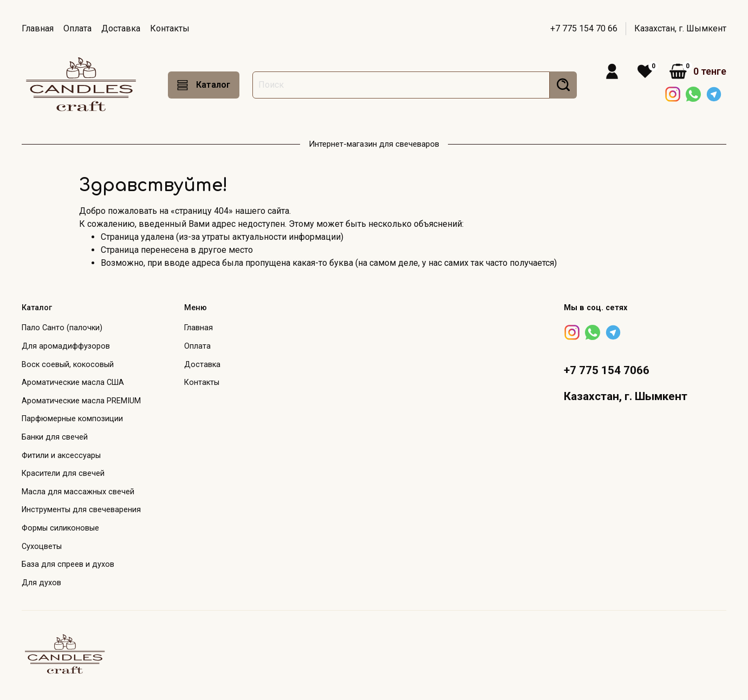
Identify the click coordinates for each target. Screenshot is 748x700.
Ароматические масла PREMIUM (81, 401)
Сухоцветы (42, 547)
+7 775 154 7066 (607, 370)
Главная (38, 28)
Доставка (121, 28)
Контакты (170, 28)
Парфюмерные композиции (72, 419)
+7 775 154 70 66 (584, 28)
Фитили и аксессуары (61, 456)
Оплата (77, 28)
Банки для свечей (55, 437)
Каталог (204, 85)
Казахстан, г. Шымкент (680, 28)
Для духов (41, 583)
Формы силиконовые (60, 528)
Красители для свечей (63, 473)
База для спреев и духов (68, 564)
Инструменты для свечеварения (81, 510)
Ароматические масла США (73, 382)
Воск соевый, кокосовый (68, 365)
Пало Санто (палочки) (62, 328)
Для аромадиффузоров (66, 346)
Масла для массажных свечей (78, 492)
